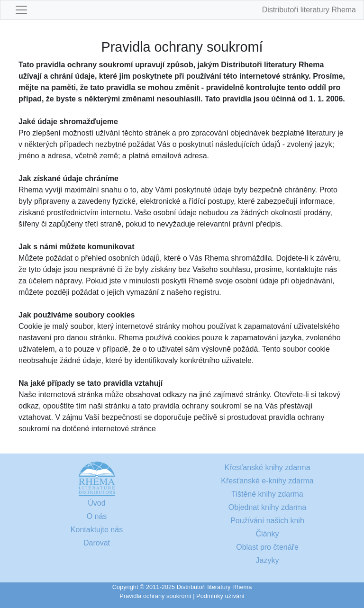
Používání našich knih (267, 521)
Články (268, 534)
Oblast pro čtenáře (267, 547)
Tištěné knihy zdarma (267, 494)
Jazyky (268, 560)
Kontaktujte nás (97, 530)
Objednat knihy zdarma (268, 507)
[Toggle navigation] (21, 10)
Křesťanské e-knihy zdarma (267, 481)
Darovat (97, 543)
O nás (97, 516)
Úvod (96, 503)
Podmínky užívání (220, 596)
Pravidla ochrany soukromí (155, 596)
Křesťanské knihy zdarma (267, 467)
